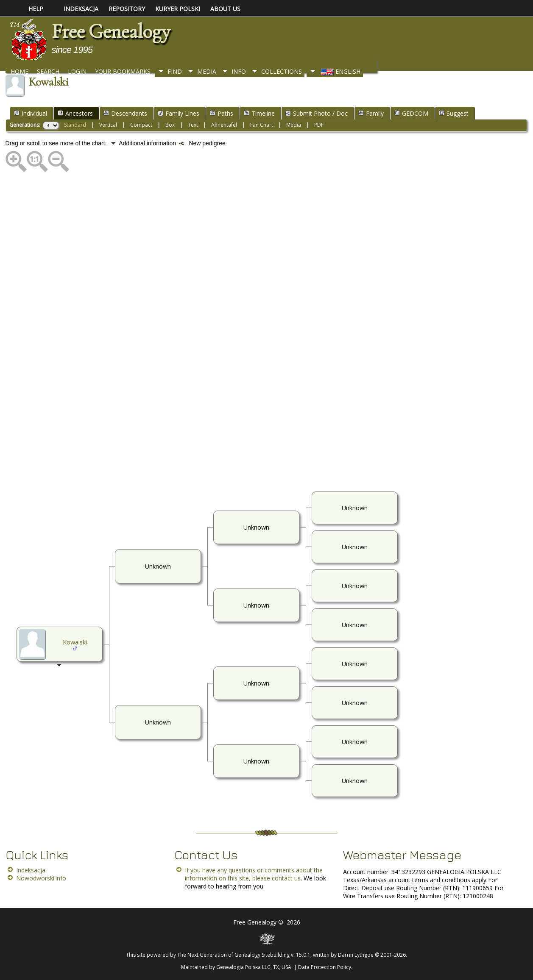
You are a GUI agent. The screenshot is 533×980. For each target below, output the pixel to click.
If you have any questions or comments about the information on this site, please (254, 874)
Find (175, 71)
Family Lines (179, 113)
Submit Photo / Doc (317, 113)
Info (239, 71)
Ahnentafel (224, 125)
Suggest (454, 113)
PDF (319, 125)
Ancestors (75, 113)
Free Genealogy (111, 31)
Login (77, 71)
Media (207, 71)
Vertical (108, 125)
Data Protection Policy (325, 967)
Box (170, 125)
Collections (282, 71)
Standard (75, 125)
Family (371, 113)
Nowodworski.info (41, 878)
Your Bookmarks (123, 71)
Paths (222, 113)
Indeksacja (31, 870)
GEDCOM (411, 113)
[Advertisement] (260, 331)
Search (48, 71)
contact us (286, 878)
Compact (141, 125)
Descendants (125, 113)
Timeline (259, 113)
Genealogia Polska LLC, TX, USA (254, 967)
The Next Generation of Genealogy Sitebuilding (233, 955)
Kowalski (75, 642)
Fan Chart (262, 125)
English (340, 71)
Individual (31, 113)
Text (193, 125)
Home (20, 71)
